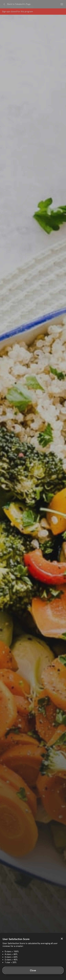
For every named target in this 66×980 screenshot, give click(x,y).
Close (33, 970)
